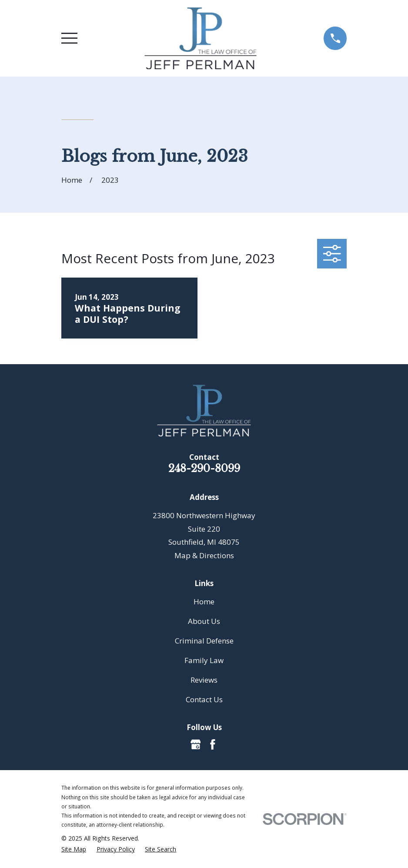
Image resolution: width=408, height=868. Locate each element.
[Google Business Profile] (196, 744)
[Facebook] (213, 744)
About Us (204, 621)
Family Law (204, 660)
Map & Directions (204, 555)
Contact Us (204, 699)
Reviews (204, 680)
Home (204, 602)
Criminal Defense (204, 641)
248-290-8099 (204, 468)
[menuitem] (74, 849)
